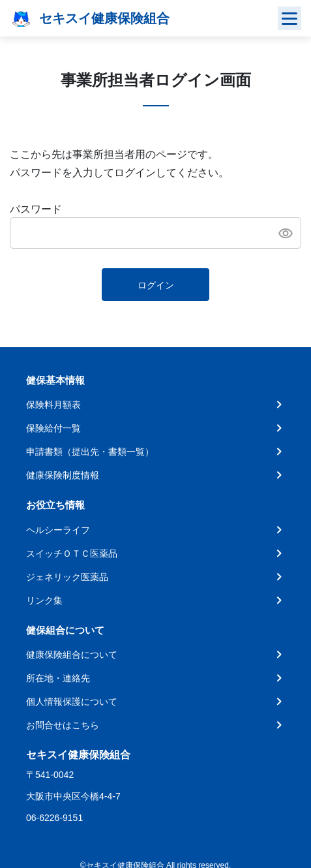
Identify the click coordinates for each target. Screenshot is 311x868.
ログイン (156, 285)
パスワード (36, 209)
